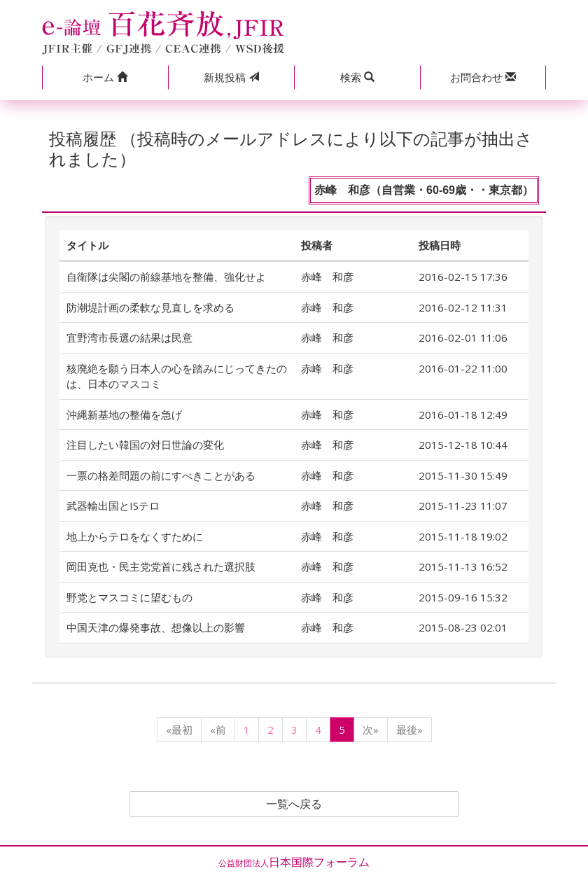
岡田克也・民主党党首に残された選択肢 (161, 566)
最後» (409, 730)
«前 (218, 730)
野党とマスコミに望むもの (129, 597)
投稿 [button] (231, 77)
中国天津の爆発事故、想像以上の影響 (156, 627)
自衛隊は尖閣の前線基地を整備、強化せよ (166, 277)
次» (371, 730)
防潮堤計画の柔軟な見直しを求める (150, 307)
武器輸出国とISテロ (113, 506)
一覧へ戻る (294, 804)
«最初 (179, 730)
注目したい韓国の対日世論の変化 (145, 445)
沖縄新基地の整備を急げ (124, 414)
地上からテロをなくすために (135, 536)
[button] (105, 77)
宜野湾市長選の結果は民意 (129, 337)
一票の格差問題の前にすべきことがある (161, 475)
